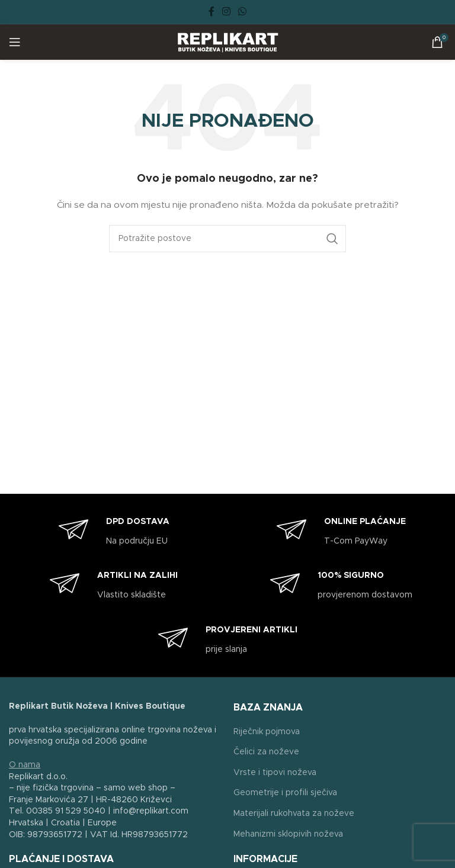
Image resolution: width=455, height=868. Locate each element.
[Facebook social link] (211, 12)
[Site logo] (228, 42)
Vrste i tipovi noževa (275, 773)
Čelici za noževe (266, 752)
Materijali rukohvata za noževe (294, 814)
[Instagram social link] (226, 12)
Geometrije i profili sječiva (285, 793)
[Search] (227, 239)
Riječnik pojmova (267, 732)
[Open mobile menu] (15, 42)
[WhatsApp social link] (243, 12)
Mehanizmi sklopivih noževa (288, 834)
